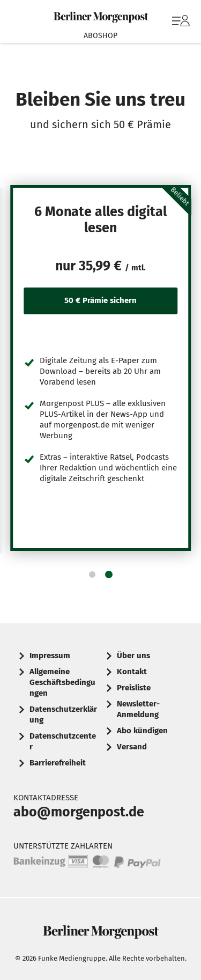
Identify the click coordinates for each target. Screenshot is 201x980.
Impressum (50, 655)
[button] (92, 574)
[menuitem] (180, 21)
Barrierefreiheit (58, 763)
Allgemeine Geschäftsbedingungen (62, 682)
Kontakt (132, 672)
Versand (132, 747)
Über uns (133, 655)
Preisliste (134, 688)
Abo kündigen (142, 731)
